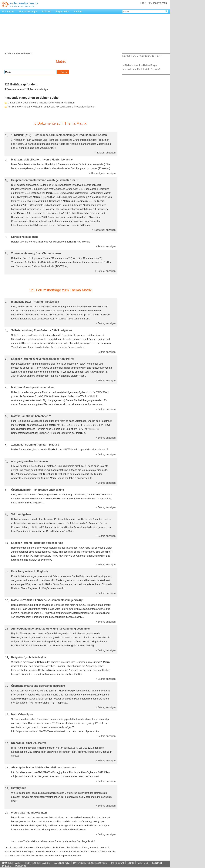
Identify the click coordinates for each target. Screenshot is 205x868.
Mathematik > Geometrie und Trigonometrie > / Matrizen (41, 103)
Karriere (78, 12)
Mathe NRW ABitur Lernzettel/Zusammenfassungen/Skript (47, 600)
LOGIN (143, 3)
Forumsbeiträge (39, 89)
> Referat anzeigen (105, 246)
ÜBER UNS (143, 863)
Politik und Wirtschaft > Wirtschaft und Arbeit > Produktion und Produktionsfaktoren (51, 107)
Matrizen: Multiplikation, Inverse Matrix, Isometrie (42, 160)
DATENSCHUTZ (62, 863)
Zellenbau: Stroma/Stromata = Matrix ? (35, 445)
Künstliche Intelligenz (25, 237)
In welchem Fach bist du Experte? (142, 69)
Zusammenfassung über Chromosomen (36, 253)
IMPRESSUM (117, 863)
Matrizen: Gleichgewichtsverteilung (33, 387)
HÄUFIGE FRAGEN (12, 863)
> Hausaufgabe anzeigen (102, 173)
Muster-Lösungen (28, 12)
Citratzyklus (19, 788)
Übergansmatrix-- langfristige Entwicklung (38, 490)
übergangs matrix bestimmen (29, 461)
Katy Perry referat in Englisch (30, 571)
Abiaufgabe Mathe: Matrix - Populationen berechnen (44, 768)
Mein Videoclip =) (22, 714)
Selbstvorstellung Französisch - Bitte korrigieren (42, 330)
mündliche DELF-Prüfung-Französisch (35, 302)
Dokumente (13, 89)
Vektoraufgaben (21, 514)
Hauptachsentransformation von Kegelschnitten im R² (45, 180)
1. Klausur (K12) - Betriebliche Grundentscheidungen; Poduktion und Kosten (59, 135)
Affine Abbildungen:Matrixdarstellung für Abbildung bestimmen (51, 629)
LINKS (131, 863)
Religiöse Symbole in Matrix (29, 657)
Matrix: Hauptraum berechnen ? (31, 416)
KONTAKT (157, 863)
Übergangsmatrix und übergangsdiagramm (38, 686)
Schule (8, 53)
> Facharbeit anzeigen (104, 230)
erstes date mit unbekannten (29, 813)
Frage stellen (62, 12)
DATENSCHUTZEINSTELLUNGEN (90, 863)
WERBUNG (20, 866)
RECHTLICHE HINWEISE (38, 863)
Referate (46, 12)
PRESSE (7, 866)
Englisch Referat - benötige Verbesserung (37, 543)
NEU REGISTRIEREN (157, 3)
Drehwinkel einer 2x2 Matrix (28, 743)
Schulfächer (8, 12)
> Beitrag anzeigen (106, 323)
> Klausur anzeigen (105, 153)
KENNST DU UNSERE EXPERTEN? (142, 56)
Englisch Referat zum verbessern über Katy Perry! (42, 359)
